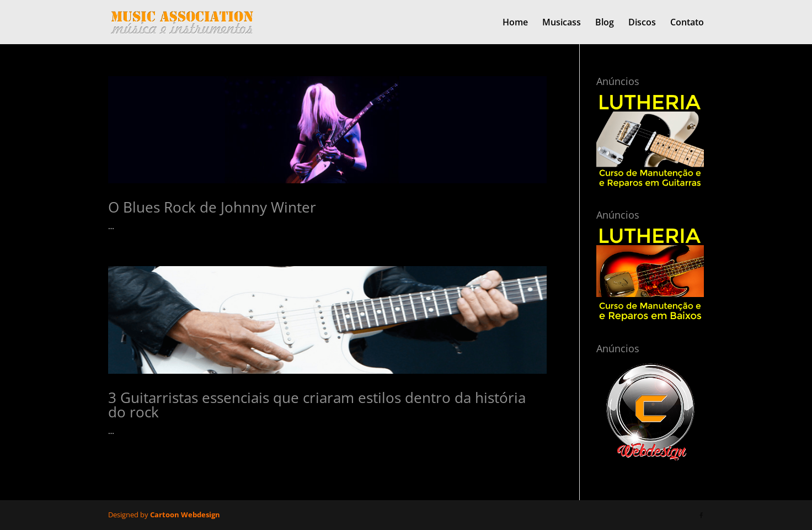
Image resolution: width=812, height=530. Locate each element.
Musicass (562, 23)
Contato (687, 23)
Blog (605, 23)
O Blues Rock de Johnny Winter (212, 207)
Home (515, 23)
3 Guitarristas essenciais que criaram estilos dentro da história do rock (317, 405)
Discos (642, 23)
